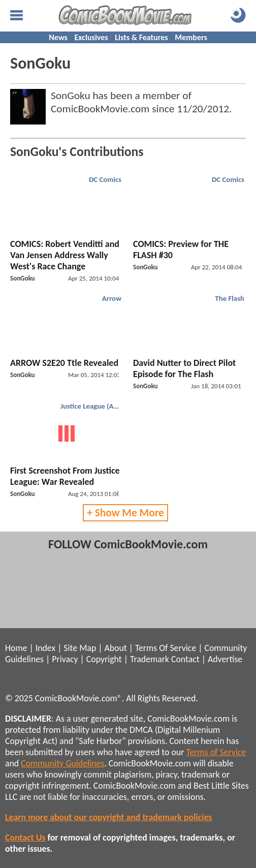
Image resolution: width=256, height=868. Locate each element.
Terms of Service (216, 752)
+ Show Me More (125, 513)
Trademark (150, 659)
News (58, 37)
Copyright (104, 659)
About (115, 648)
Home (16, 648)
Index (45, 648)
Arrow (112, 298)
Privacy (65, 659)
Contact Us (25, 838)
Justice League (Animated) (92, 406)
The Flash (230, 298)
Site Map (80, 648)
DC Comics (105, 179)
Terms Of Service (166, 648)
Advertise (225, 659)
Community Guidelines (62, 763)
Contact (185, 659)
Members (191, 37)
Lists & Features (141, 37)
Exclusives (91, 37)
